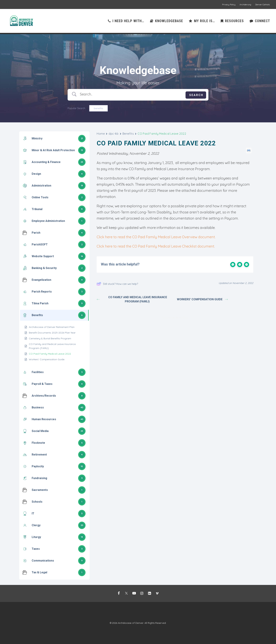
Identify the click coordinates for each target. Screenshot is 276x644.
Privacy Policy (229, 4)
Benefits (128, 134)
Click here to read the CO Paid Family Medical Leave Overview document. (156, 237)
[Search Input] (131, 94)
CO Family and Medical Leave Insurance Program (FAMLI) (132, 299)
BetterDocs (182, 318)
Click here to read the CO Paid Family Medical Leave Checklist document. (156, 246)
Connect (262, 22)
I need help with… (128, 22)
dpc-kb (114, 134)
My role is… (204, 22)
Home (101, 134)
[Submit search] (196, 95)
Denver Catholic (263, 4)
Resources (234, 22)
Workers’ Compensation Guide (202, 299)
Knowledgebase (169, 22)
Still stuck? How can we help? (117, 284)
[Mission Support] (22, 22)
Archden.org (245, 4)
